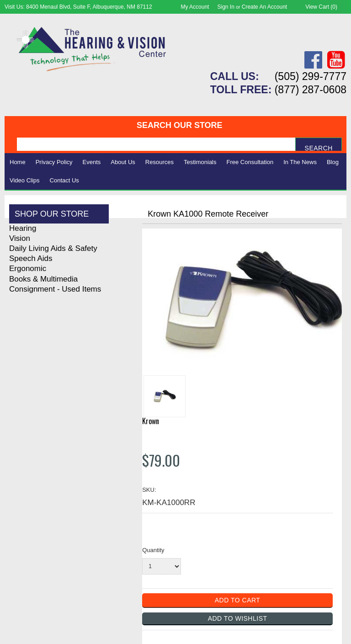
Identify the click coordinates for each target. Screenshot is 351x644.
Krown (151, 421)
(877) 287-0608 (311, 90)
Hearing (23, 228)
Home (18, 162)
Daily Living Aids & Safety (53, 248)
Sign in (226, 7)
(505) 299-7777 (311, 76)
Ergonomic (28, 269)
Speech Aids (31, 258)
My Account (195, 7)
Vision (20, 238)
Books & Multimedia (43, 279)
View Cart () (321, 7)
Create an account (264, 7)
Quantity (153, 550)
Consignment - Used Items (55, 289)
